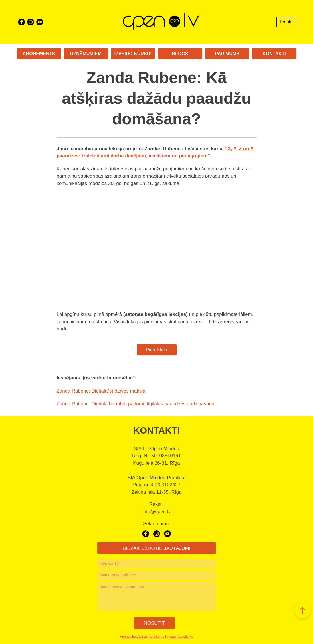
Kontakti (274, 54)
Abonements (39, 54)
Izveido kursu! (133, 54)
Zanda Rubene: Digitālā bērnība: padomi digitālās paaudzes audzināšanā (136, 404)
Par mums (227, 54)
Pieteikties (156, 350)
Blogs (180, 54)
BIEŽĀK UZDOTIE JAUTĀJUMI (156, 548)
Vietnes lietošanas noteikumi (142, 636)
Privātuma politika (179, 636)
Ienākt (286, 22)
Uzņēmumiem (86, 54)
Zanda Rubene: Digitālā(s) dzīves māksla (101, 391)
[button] (302, 611)
